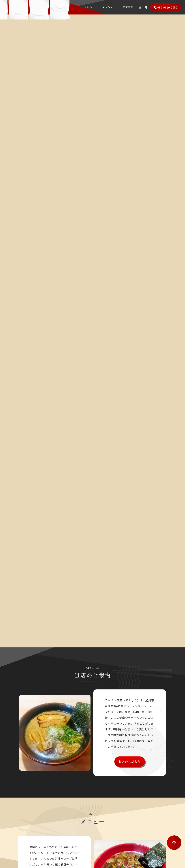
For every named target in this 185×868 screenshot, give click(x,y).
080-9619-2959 (166, 7)
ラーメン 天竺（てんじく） (24, 9)
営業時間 (126, 7)
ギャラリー (109, 7)
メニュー (76, 7)
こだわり (92, 7)
